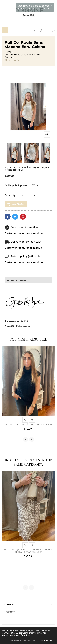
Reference (12, 321)
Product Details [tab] (17, 280)
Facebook (8, 217)
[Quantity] (29, 195)
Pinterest (23, 217)
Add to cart (16, 204)
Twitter (15, 217)
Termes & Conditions (23, 640)
